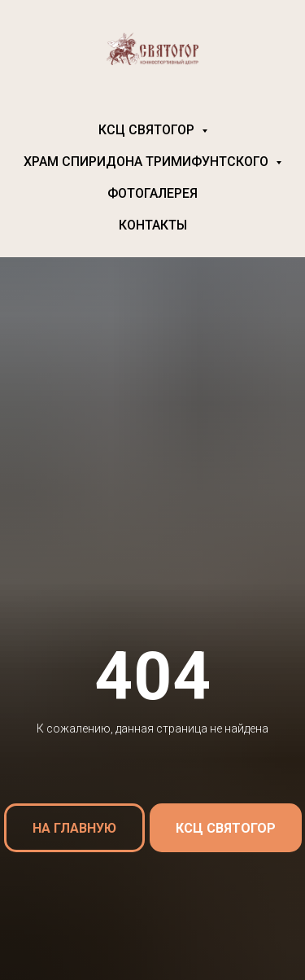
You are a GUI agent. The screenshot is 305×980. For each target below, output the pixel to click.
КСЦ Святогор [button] (148, 130)
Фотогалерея (152, 193)
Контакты (153, 225)
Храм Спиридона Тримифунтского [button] (148, 162)
